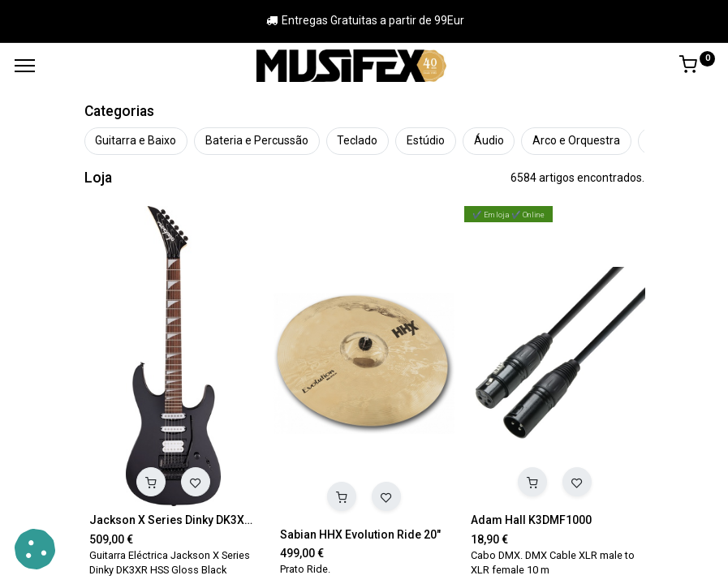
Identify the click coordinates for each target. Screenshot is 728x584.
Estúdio (426, 140)
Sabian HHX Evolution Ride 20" (360, 535)
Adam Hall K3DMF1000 (531, 520)
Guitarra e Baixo (136, 140)
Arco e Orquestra (576, 140)
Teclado (357, 140)
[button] (151, 482)
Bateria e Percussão (257, 140)
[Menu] (25, 66)
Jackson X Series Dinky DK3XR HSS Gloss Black (173, 520)
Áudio (489, 140)
